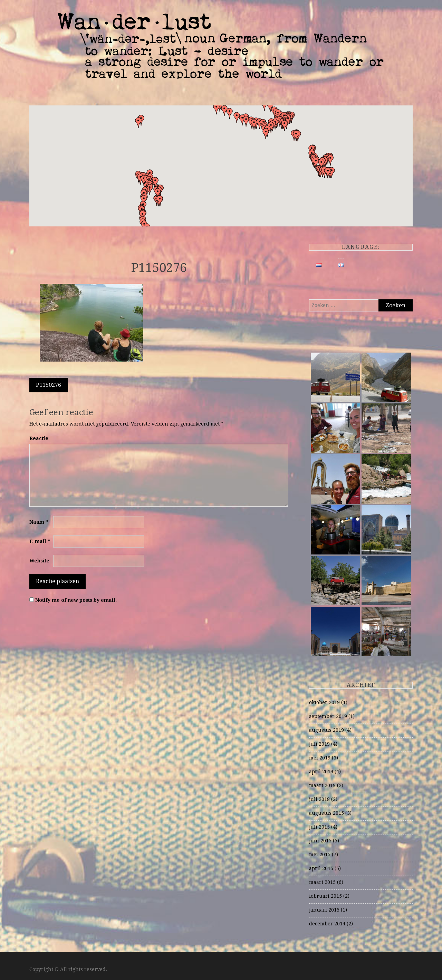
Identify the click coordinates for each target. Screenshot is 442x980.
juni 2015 (320, 841)
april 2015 (321, 868)
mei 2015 (320, 855)
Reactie (39, 438)
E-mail (40, 541)
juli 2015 (319, 827)
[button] (296, 136)
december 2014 (327, 924)
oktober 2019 (324, 702)
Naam (39, 522)
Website (39, 561)
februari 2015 (325, 896)
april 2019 (321, 772)
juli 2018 (319, 799)
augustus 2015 (326, 813)
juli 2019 (319, 744)
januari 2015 (324, 910)
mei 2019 (320, 758)
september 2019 (328, 716)
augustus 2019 (326, 730)
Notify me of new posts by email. (76, 600)
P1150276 (49, 385)
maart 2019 (322, 785)
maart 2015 (322, 882)
